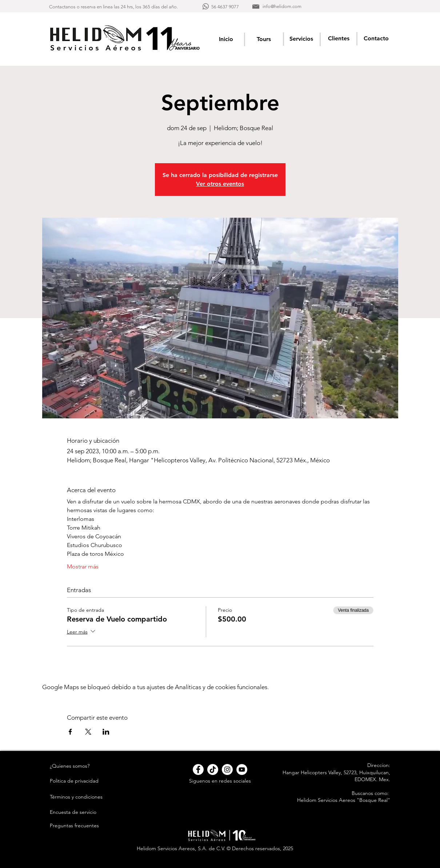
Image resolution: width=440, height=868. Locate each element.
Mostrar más (83, 566)
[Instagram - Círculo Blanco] (227, 769)
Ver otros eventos (220, 184)
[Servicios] (301, 39)
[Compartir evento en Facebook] (70, 732)
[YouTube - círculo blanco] (242, 769)
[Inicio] (226, 39)
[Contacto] (376, 38)
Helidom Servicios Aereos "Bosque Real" (344, 800)
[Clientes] (339, 38)
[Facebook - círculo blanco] (198, 769)
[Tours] (264, 39)
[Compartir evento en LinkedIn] (106, 732)
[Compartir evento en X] (88, 732)
